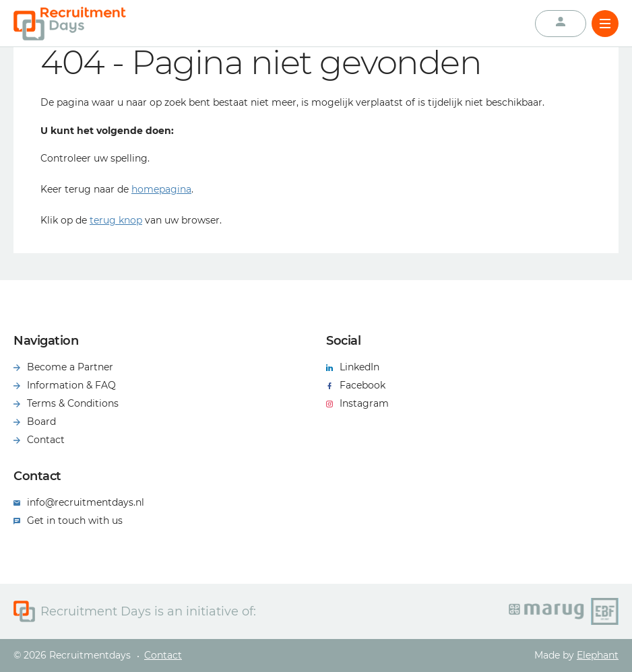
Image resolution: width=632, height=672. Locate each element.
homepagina (161, 189)
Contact (163, 655)
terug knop (116, 220)
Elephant (598, 655)
